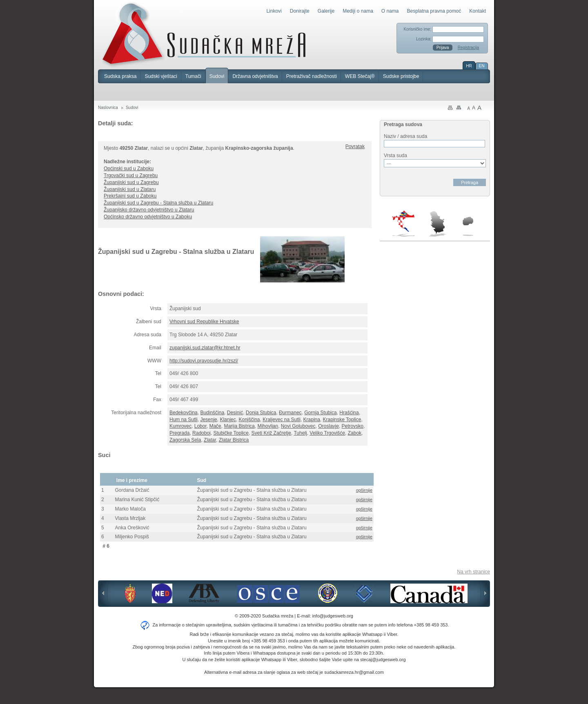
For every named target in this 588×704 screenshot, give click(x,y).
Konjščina (249, 420)
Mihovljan (268, 426)
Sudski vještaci (161, 76)
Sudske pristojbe (401, 76)
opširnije (364, 490)
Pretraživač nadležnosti (312, 76)
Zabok (355, 433)
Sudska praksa (120, 76)
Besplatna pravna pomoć (434, 11)
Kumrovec (180, 426)
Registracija (468, 48)
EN (482, 66)
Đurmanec (290, 413)
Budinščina (212, 413)
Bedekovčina (184, 413)
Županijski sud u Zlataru (130, 189)
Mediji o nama (358, 11)
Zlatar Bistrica (234, 440)
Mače (215, 426)
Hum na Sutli (184, 420)
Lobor (200, 426)
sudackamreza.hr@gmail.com (354, 672)
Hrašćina (349, 413)
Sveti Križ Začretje (271, 433)
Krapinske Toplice (342, 420)
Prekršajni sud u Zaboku (130, 196)
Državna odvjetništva (255, 76)
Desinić (235, 413)
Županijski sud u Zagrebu (131, 182)
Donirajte (300, 11)
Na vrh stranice (473, 572)
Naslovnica (108, 108)
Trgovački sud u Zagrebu (131, 175)
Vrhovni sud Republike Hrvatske (204, 322)
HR (469, 66)
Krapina (312, 420)
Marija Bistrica (239, 426)
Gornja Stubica (320, 413)
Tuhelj (300, 433)
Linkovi (274, 11)
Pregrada (179, 433)
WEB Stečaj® (360, 76)
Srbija (437, 224)
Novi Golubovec (298, 426)
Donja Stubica (261, 413)
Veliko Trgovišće (327, 433)
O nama (390, 11)
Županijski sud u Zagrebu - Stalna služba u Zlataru (158, 203)
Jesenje (208, 420)
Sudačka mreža (204, 34)
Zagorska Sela (185, 440)
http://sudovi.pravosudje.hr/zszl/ (204, 361)
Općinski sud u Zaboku (129, 169)
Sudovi (217, 76)
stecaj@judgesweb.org (383, 660)
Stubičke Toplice (231, 433)
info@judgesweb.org (333, 616)
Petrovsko (353, 426)
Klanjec (228, 420)
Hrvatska (404, 224)
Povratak (355, 147)
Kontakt (478, 11)
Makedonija (468, 226)
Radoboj (202, 433)
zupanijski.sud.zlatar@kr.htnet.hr (205, 348)
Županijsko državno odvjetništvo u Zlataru (149, 210)
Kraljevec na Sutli (282, 420)
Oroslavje (329, 426)
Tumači (193, 76)
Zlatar (210, 440)
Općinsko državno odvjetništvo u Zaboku (148, 217)
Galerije (326, 11)
